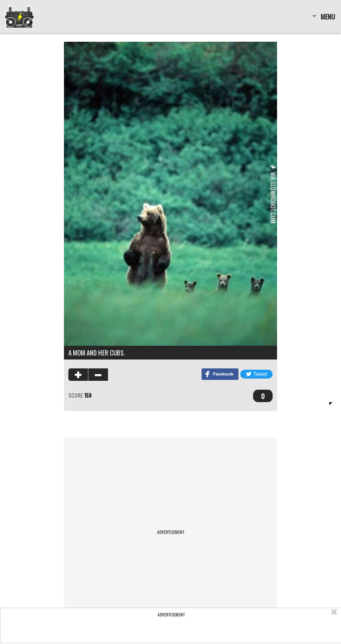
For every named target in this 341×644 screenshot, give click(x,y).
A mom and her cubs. (97, 352)
